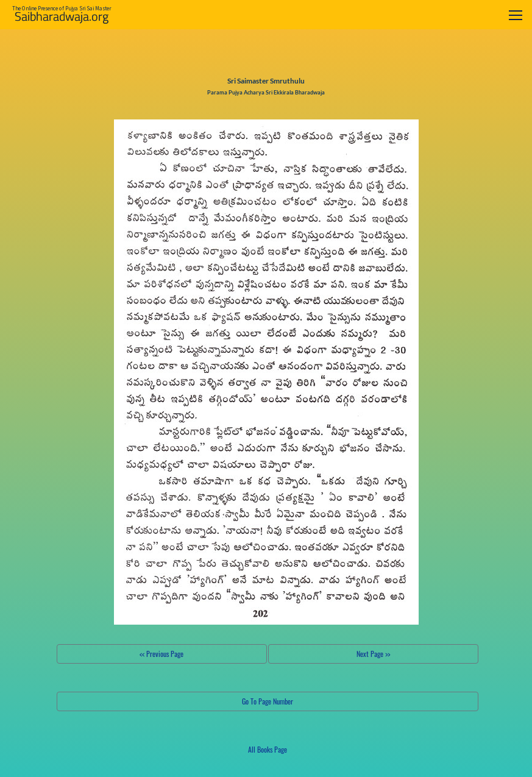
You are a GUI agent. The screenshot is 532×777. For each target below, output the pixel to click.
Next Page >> (373, 654)
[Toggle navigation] (516, 15)
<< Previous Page (161, 654)
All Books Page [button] (268, 749)
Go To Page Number (268, 701)
